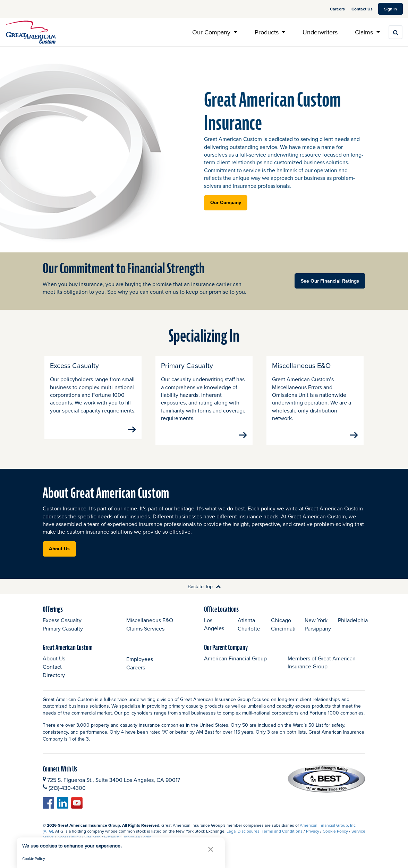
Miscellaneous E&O (150, 628)
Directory (54, 683)
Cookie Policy (335, 839)
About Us (59, 556)
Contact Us (362, 9)
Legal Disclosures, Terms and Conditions (265, 839)
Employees (140, 667)
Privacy (313, 839)
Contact (52, 675)
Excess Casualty (62, 628)
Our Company (226, 202)
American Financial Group (235, 666)
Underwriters (320, 32)
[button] (211, 849)
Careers (338, 9)
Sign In (393, 9)
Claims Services (145, 636)
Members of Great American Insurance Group (322, 670)
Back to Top (204, 594)
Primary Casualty (63, 636)
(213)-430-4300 (67, 795)
